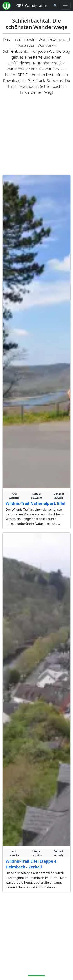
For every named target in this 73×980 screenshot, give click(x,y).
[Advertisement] (36, 135)
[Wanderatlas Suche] (55, 6)
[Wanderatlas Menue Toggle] (65, 6)
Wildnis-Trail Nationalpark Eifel (36, 503)
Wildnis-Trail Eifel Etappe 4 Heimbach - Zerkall (31, 864)
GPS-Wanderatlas (32, 6)
